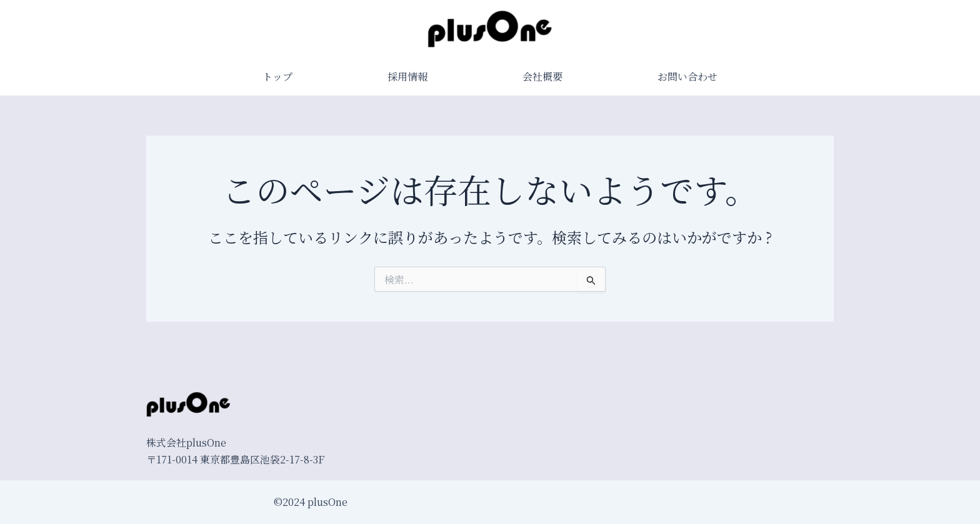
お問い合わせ (687, 77)
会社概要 (542, 77)
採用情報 (407, 77)
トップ (277, 77)
